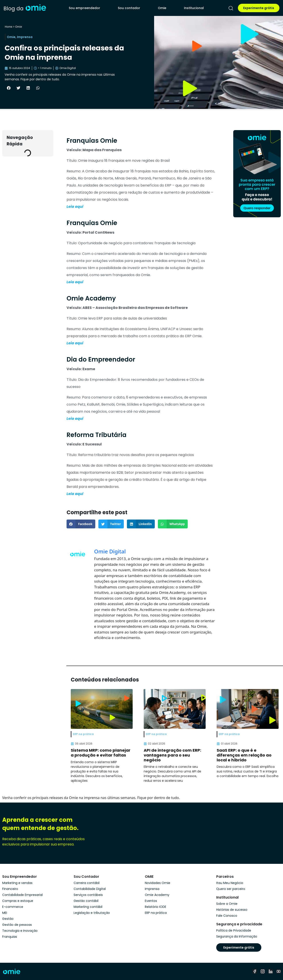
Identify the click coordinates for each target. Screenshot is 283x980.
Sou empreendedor (84, 8)
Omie (162, 8)
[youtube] (279, 971)
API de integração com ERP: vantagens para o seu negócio (172, 755)
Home (8, 27)
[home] (25, 8)
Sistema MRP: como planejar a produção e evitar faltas (101, 753)
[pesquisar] (231, 8)
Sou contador (129, 8)
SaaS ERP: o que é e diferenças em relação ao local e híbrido (244, 755)
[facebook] (255, 971)
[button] (9, 88)
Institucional (194, 8)
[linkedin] (271, 971)
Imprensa (25, 37)
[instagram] (263, 971)
